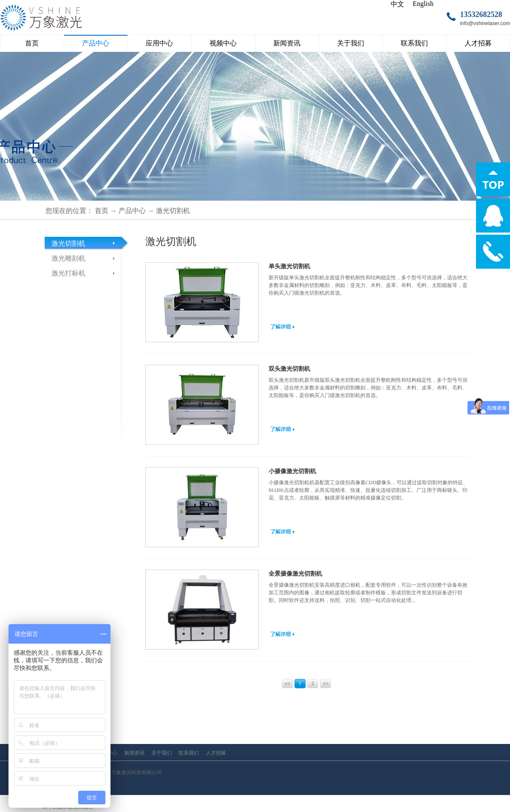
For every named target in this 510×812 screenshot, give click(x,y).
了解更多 (282, 327)
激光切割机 (173, 211)
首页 (32, 43)
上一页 (288, 684)
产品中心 (132, 211)
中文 (397, 4)
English (423, 4)
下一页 (326, 684)
